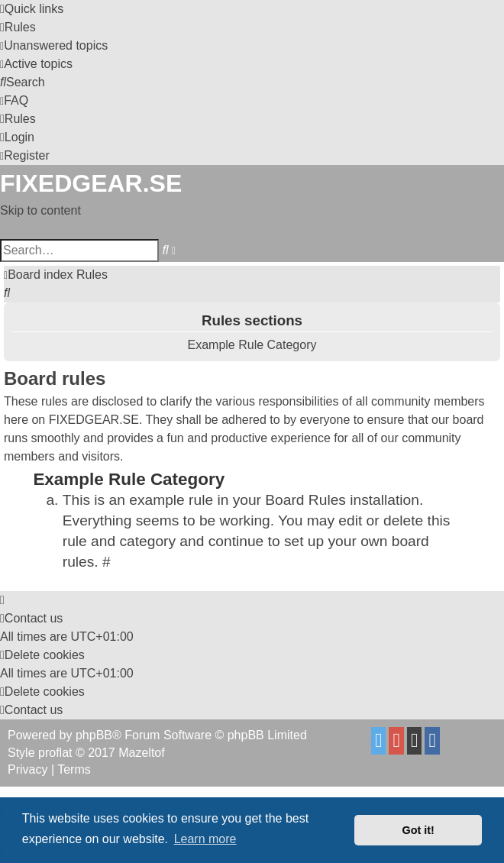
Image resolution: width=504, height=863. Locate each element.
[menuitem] (18, 27)
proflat (55, 753)
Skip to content (40, 210)
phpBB (94, 735)
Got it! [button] (418, 830)
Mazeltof (141, 753)
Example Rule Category (252, 345)
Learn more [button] (205, 839)
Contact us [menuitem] (31, 618)
